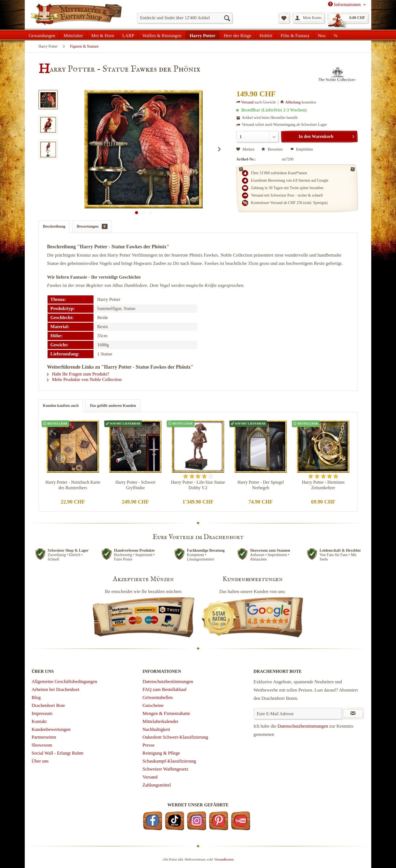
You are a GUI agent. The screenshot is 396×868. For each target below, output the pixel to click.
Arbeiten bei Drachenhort (56, 689)
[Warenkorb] (348, 18)
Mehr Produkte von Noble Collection (84, 379)
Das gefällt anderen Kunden (113, 406)
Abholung (293, 102)
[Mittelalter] (73, 35)
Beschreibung (54, 226)
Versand (247, 102)
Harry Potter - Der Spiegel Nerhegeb (261, 485)
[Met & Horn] (103, 35)
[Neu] (322, 35)
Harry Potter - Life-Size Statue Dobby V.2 (198, 485)
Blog (36, 697)
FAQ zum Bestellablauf (164, 689)
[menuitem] (185, 18)
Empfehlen (302, 149)
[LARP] (128, 35)
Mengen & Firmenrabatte (166, 713)
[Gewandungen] (42, 35)
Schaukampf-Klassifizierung (169, 761)
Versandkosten (224, 859)
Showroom (42, 745)
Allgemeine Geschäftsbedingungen (64, 681)
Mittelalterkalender (160, 721)
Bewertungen (92, 226)
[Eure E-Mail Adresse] (298, 714)
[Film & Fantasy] (295, 35)
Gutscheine (153, 705)
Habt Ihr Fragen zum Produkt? (78, 374)
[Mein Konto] (309, 18)
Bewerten (272, 149)
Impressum (42, 713)
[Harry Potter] (203, 35)
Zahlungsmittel (157, 785)
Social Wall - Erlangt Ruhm (57, 753)
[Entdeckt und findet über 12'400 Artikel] (185, 18)
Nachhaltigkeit (156, 729)
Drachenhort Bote (48, 705)
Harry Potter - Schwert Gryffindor (135, 485)
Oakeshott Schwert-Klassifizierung (175, 737)
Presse (148, 745)
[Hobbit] (266, 35)
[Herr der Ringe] (237, 35)
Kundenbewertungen (51, 729)
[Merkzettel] (284, 18)
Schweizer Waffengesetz (165, 769)
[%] (336, 35)
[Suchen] (227, 18)
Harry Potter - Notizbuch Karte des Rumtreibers (73, 485)
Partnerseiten (44, 737)
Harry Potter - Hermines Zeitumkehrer (323, 485)
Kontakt (39, 721)
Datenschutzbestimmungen (168, 681)
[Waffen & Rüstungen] (162, 35)
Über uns (40, 761)
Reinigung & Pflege (161, 753)
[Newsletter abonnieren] (353, 714)
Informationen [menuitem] (345, 4)
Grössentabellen (158, 697)
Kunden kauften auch (61, 406)
